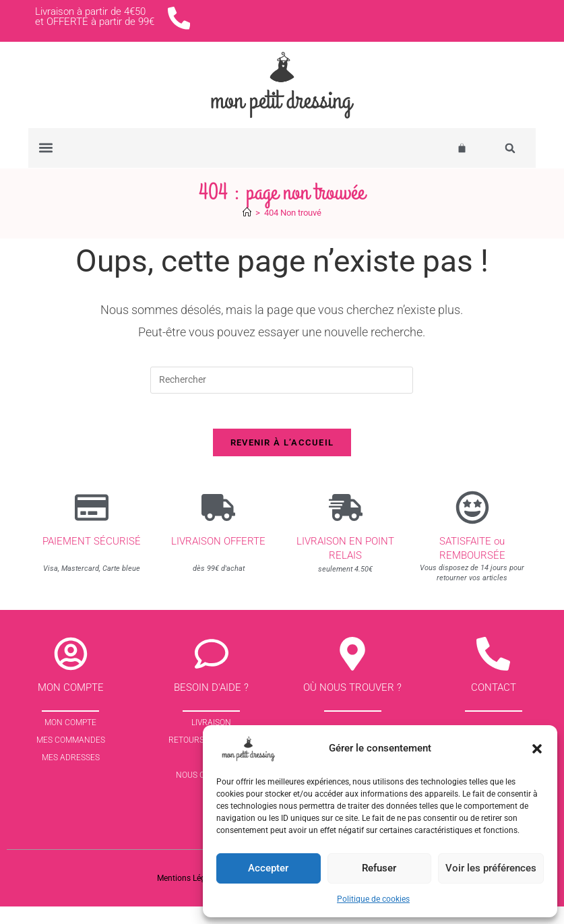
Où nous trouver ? (352, 705)
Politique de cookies (373, 899)
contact (494, 705)
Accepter (268, 868)
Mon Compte (70, 740)
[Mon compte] (71, 671)
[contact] (493, 671)
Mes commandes (71, 758)
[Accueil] (247, 223)
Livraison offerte (218, 558)
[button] (537, 749)
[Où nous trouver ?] (352, 671)
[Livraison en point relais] (346, 524)
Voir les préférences (491, 868)
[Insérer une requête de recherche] (282, 391)
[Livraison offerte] (218, 524)
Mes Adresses (71, 775)
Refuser (379, 868)
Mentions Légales (189, 896)
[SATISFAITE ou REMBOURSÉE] (472, 524)
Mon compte (71, 705)
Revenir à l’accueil (282, 459)
